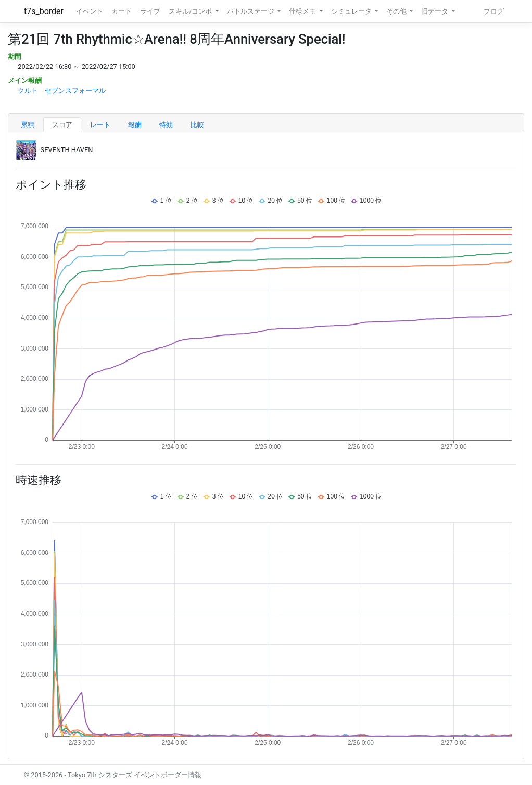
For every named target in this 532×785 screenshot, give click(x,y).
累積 (28, 125)
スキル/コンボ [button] (191, 11)
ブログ (494, 11)
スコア (62, 125)
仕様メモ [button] (303, 11)
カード (122, 11)
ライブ (150, 11)
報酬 (135, 125)
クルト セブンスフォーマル (62, 90)
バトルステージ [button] (251, 11)
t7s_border (44, 11)
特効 (166, 125)
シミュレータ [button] (352, 11)
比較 (197, 125)
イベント (90, 11)
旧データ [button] (435, 11)
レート (100, 125)
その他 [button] (397, 11)
